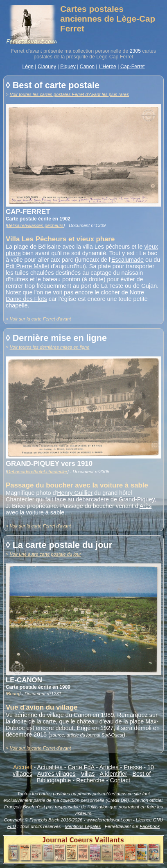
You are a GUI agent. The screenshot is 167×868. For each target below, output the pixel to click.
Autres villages (56, 774)
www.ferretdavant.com (109, 820)
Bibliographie (54, 780)
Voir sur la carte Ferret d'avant (41, 319)
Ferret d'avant (27, 51)
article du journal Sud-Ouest (95, 735)
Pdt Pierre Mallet (27, 266)
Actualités (50, 767)
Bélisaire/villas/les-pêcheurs (35, 225)
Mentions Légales (83, 826)
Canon (87, 67)
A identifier (113, 774)
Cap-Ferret (133, 67)
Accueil (23, 767)
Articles (109, 767)
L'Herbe (107, 67)
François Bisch (19, 807)
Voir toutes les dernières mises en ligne (50, 347)
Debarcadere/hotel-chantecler (37, 472)
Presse (133, 767)
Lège (28, 67)
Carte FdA (81, 767)
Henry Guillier (75, 493)
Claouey (47, 67)
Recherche (90, 780)
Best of (141, 774)
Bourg (13, 694)
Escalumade (128, 260)
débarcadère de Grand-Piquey (115, 499)
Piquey (68, 67)
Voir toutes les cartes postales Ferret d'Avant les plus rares (69, 94)
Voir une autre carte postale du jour (45, 554)
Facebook (150, 826)
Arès (146, 506)
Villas (88, 774)
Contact (120, 780)
